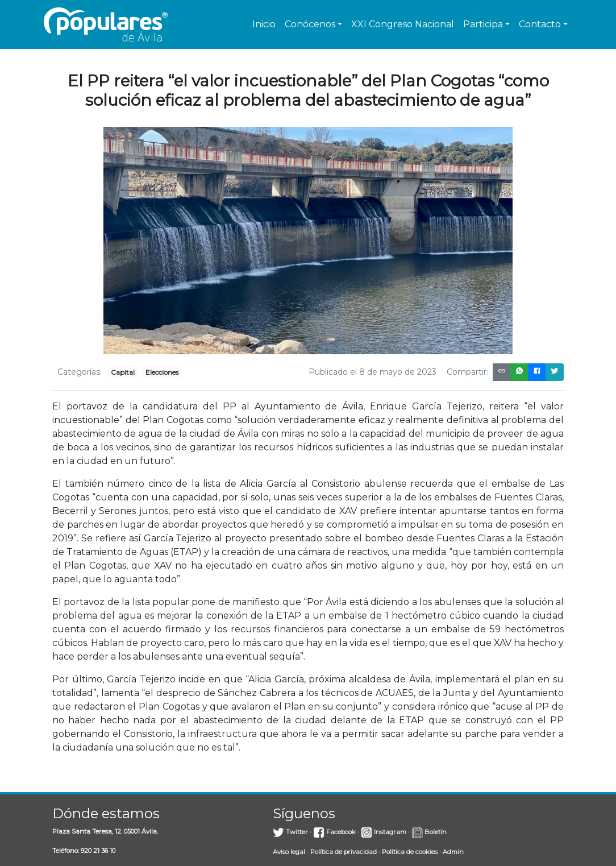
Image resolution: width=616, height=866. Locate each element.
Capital (123, 372)
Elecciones (162, 372)
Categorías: (80, 372)
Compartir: (467, 372)
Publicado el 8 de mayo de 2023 (372, 372)
